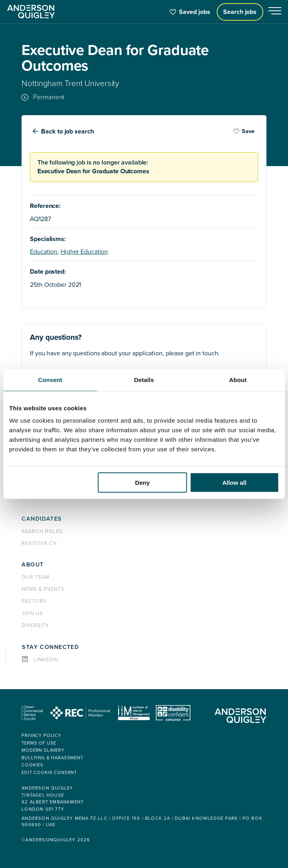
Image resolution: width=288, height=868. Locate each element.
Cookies (32, 765)
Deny (142, 483)
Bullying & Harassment (52, 758)
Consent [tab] (50, 379)
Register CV (39, 543)
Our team (35, 577)
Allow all (234, 483)
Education (44, 252)
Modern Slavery (43, 750)
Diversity (35, 625)
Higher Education (84, 252)
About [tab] (238, 379)
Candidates (42, 519)
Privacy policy (41, 736)
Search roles (42, 531)
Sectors (34, 601)
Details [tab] (144, 379)
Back (68, 131)
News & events (43, 589)
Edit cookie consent (49, 773)
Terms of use (39, 743)
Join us (32, 613)
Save (244, 131)
